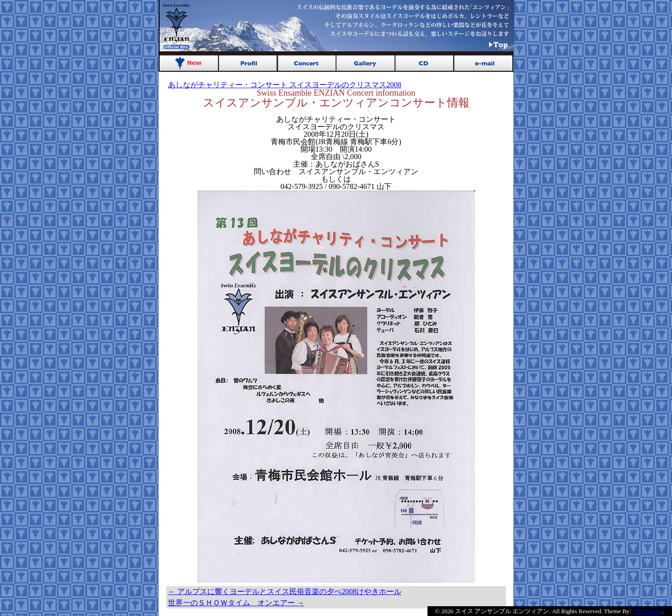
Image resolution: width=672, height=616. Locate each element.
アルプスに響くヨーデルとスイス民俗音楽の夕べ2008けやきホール (285, 591)
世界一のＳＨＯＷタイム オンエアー (236, 603)
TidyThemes (648, 611)
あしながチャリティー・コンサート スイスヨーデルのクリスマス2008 (285, 85)
